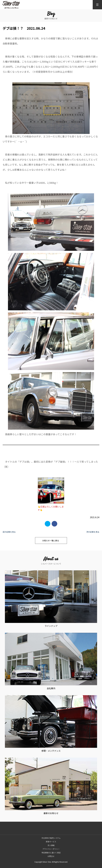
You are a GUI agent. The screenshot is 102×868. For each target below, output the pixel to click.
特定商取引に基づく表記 (51, 853)
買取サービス (51, 842)
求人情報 (51, 845)
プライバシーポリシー (51, 849)
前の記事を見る (9, 532)
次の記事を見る (93, 532)
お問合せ (51, 856)
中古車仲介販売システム (51, 838)
